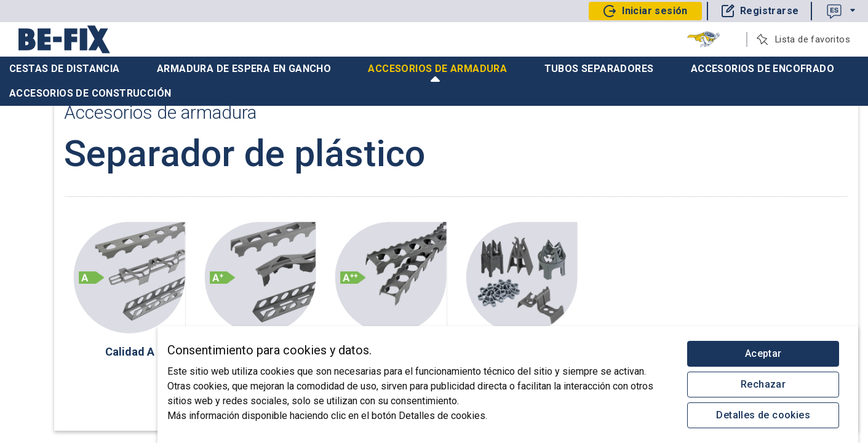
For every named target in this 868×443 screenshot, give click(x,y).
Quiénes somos (48, 222)
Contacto (41, 384)
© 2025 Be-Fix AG (58, 417)
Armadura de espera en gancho (244, 69)
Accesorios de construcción (90, 93)
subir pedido (41, 173)
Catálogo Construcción (62, 198)
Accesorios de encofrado (762, 69)
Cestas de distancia (65, 69)
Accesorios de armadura (437, 72)
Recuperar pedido (52, 148)
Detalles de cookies (763, 415)
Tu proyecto (39, 124)
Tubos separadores (599, 69)
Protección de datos (86, 401)
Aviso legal (86, 384)
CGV (32, 401)
